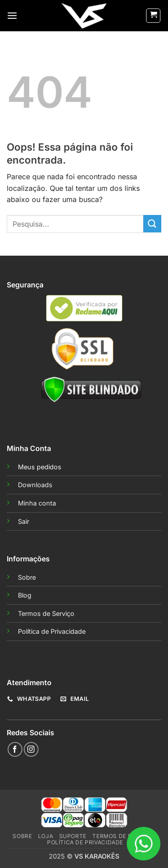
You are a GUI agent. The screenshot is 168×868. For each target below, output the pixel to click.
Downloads (35, 485)
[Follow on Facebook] (15, 749)
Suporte (73, 836)
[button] (12, 15)
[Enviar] (152, 224)
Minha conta (37, 503)
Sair (24, 521)
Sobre (27, 577)
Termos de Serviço (46, 613)
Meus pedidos (40, 467)
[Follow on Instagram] (31, 749)
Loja (45, 836)
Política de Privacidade (52, 631)
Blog (25, 595)
